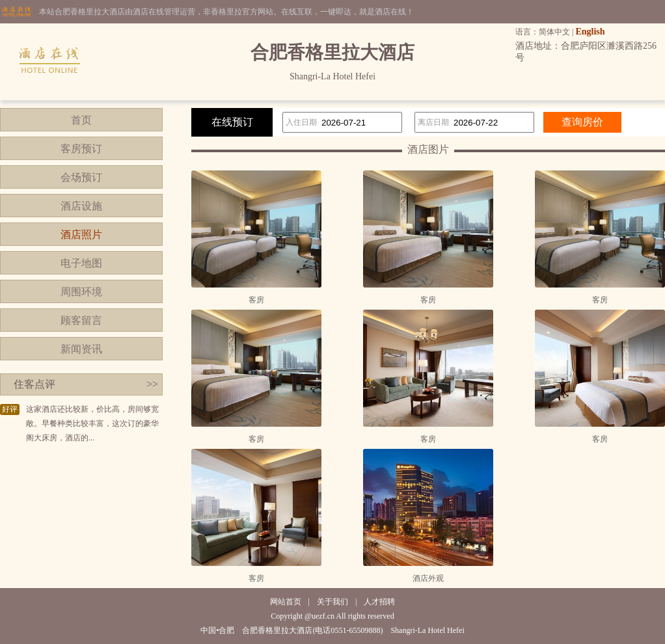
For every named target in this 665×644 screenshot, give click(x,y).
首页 (81, 120)
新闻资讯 (81, 349)
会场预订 (81, 177)
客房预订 (81, 149)
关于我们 (332, 602)
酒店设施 (81, 206)
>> (152, 384)
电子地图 (81, 263)
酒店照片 (81, 235)
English (590, 32)
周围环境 (81, 292)
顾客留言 (81, 320)
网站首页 (286, 602)
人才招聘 (379, 602)
